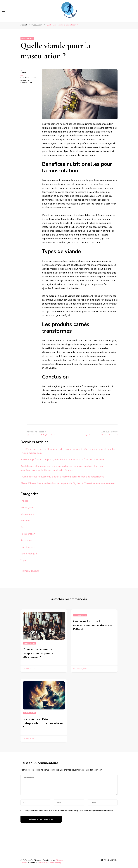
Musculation (27, 38)
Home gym (27, 507)
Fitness (24, 501)
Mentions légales (30, 571)
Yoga (23, 560)
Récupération (28, 534)
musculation (101, 261)
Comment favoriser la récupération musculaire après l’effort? (93, 625)
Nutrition (25, 521)
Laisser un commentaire (29, 82)
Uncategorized (28, 547)
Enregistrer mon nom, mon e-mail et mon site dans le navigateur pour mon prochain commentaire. (69, 811)
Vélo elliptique (29, 554)
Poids (24, 527)
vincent (24, 73)
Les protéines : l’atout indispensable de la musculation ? (43, 723)
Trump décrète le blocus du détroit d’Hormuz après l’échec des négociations (62, 477)
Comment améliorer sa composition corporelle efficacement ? (38, 653)
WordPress (44, 863)
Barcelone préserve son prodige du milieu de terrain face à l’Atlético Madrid (62, 460)
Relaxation (26, 540)
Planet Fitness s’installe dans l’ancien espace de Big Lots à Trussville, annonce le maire (68, 483)
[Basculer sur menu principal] (3, 11)
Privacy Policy (55, 863)
